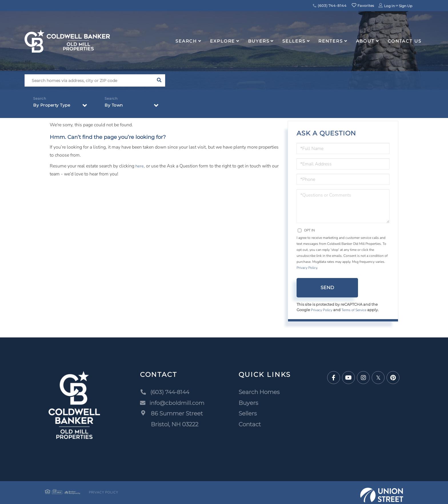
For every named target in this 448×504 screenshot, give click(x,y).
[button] (159, 80)
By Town (115, 106)
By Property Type (54, 106)
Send (327, 288)
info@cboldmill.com (172, 403)
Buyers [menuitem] (259, 41)
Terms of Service (356, 310)
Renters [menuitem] (330, 41)
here (140, 166)
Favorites (363, 6)
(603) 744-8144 (330, 6)
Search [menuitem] (186, 41)
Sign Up (406, 6)
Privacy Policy (307, 268)
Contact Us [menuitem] (405, 41)
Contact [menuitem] (250, 425)
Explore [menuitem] (222, 41)
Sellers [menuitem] (294, 41)
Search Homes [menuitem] (260, 392)
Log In (389, 6)
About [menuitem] (365, 41)
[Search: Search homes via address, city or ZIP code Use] (89, 80)
